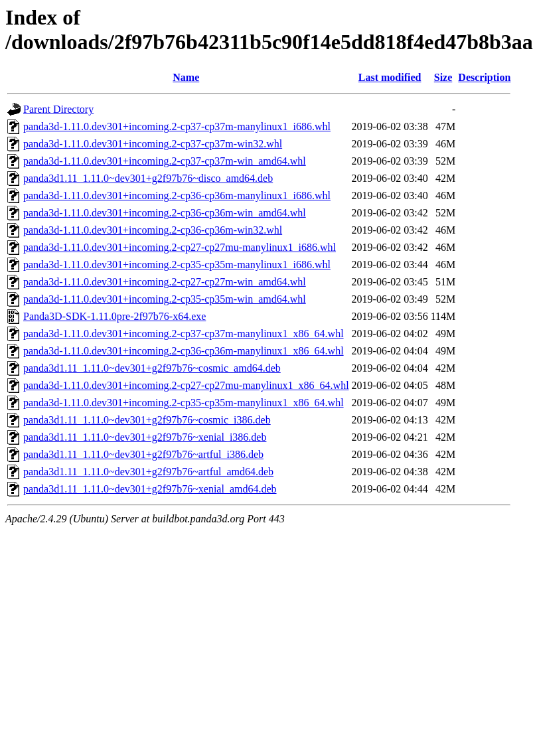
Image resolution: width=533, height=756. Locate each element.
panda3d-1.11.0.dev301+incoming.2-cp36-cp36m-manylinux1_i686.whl (177, 195)
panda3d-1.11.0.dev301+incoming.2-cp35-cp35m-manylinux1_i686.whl (177, 265)
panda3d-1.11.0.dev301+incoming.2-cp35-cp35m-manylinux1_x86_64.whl (184, 403)
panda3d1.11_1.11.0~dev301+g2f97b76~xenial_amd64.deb (150, 489)
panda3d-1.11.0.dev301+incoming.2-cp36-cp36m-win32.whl (153, 230)
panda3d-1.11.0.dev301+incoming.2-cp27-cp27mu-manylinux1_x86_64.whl (186, 385)
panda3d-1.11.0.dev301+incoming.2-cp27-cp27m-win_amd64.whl (165, 282)
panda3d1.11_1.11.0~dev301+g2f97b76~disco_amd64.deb (148, 178)
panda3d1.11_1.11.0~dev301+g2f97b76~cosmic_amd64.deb (152, 368)
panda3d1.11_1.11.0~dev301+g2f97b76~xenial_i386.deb (145, 437)
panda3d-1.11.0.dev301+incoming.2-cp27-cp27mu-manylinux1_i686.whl (180, 247)
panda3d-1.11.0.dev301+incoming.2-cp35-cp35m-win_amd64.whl (165, 299)
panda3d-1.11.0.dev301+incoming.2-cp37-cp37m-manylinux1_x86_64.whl (184, 334)
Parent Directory (58, 109)
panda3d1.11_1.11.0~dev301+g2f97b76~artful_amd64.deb (148, 472)
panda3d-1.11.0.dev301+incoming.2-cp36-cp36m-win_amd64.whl (165, 213)
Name (186, 77)
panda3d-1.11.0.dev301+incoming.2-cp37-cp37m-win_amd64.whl (165, 161)
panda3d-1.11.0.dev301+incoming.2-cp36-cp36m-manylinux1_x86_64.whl (184, 351)
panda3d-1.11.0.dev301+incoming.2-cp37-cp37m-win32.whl (153, 144)
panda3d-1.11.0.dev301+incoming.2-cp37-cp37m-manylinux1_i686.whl (177, 126)
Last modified (390, 77)
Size (443, 77)
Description (484, 77)
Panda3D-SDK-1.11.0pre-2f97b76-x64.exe (114, 316)
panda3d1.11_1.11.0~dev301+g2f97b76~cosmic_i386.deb (147, 420)
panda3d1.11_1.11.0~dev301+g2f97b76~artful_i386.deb (143, 454)
